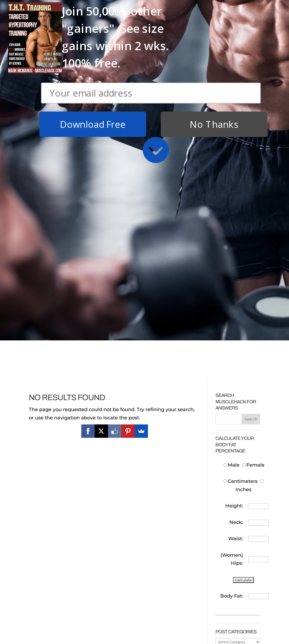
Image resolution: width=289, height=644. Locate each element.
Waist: (236, 306)
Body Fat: (232, 363)
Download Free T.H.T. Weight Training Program (54, 575)
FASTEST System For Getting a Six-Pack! (113, 600)
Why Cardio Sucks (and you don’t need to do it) (116, 627)
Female (253, 232)
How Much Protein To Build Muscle (235, 445)
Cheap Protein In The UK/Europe (236, 480)
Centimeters (240, 248)
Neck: (236, 289)
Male (232, 232)
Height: (234, 273)
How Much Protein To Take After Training (234, 507)
